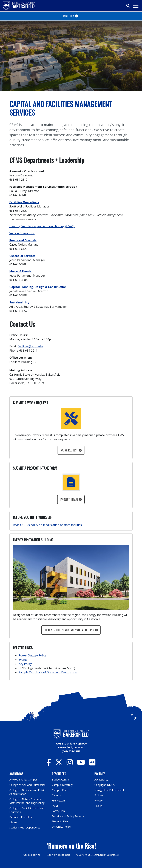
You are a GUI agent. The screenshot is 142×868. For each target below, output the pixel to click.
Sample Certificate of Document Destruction (48, 672)
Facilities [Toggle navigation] (69, 16)
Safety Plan (58, 811)
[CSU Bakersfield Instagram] (70, 764)
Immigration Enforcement (109, 790)
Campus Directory (62, 785)
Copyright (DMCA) (105, 785)
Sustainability (19, 302)
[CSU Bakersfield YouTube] (81, 764)
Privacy (98, 801)
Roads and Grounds (23, 240)
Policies (99, 795)
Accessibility (101, 780)
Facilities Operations (24, 202)
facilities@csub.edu (30, 346)
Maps (55, 806)
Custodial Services (22, 256)
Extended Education (21, 817)
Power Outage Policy (32, 655)
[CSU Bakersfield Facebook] (49, 764)
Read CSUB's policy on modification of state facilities (47, 525)
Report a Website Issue (58, 855)
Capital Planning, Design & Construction (38, 287)
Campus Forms (61, 790)
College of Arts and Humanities (28, 785)
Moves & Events (20, 271)
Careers (56, 795)
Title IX (98, 806)
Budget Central (61, 780)
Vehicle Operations (22, 233)
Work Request (69, 450)
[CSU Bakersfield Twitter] (59, 764)
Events (23, 660)
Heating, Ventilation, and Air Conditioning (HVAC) (42, 226)
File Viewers (59, 801)
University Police (61, 827)
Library (13, 822)
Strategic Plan (60, 821)
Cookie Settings (31, 855)
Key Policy (25, 664)
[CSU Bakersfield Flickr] (92, 764)
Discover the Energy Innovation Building (69, 630)
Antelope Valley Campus (24, 780)
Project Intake (69, 499)
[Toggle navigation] (135, 6)
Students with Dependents (25, 828)
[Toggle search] (128, 6)
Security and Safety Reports (68, 816)
